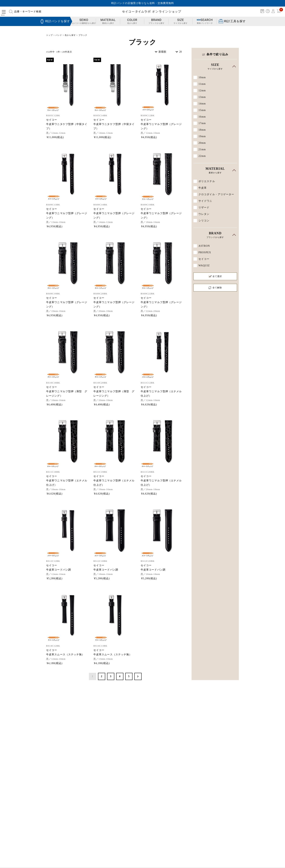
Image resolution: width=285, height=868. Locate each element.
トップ (49, 35)
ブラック (83, 35)
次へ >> (138, 676)
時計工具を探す (235, 21)
